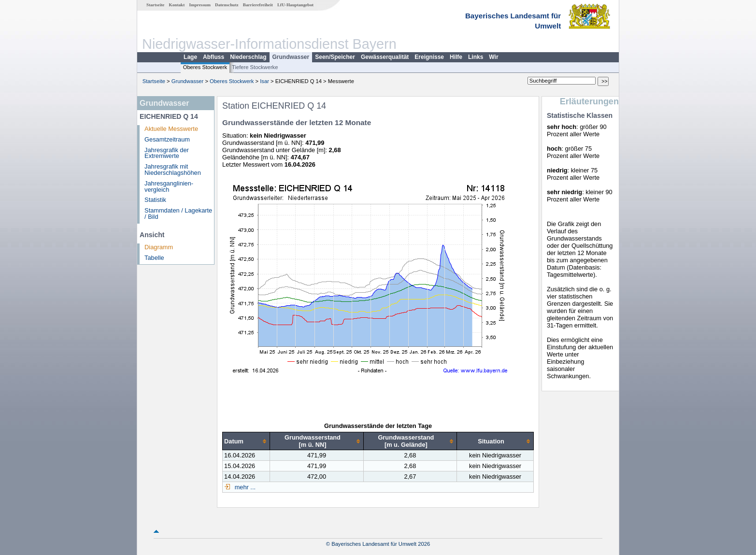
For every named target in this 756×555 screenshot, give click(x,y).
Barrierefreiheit (258, 5)
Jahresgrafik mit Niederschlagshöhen (173, 170)
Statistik (155, 200)
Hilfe (456, 57)
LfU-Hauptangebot (295, 5)
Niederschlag (248, 57)
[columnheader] (246, 441)
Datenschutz (227, 5)
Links (476, 57)
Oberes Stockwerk (205, 67)
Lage (190, 57)
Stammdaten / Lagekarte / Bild (178, 213)
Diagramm (159, 247)
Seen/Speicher (335, 57)
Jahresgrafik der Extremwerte (167, 153)
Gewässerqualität (385, 57)
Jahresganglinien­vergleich (169, 186)
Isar (264, 81)
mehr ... (244, 487)
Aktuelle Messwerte (171, 129)
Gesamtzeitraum (167, 139)
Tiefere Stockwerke (255, 67)
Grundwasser (291, 57)
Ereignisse (429, 57)
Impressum (200, 5)
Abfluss (214, 57)
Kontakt (177, 5)
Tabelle (154, 258)
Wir (493, 57)
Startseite (155, 5)
